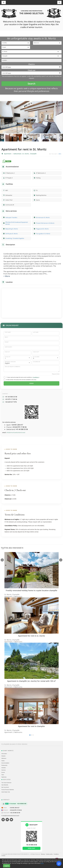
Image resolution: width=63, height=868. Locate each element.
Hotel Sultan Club (6, 792)
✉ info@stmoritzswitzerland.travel (10, 816)
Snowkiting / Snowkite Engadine (15, 238)
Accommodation (5, 763)
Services (4, 770)
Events (3, 772)
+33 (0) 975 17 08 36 (16, 810)
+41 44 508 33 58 (15, 813)
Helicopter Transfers (11, 217)
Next (61, 138)
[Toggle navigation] (59, 2)
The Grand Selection (6, 783)
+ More (7, 276)
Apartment (8, 154)
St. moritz (26, 154)
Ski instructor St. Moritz (43, 217)
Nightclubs (4, 777)
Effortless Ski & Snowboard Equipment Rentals (17, 223)
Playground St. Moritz (42, 229)
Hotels (3, 761)
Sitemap (43, 854)
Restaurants (4, 765)
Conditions (36, 377)
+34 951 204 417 (15, 808)
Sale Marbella (5, 785)
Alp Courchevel (5, 787)
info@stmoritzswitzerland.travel (16, 432)
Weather (3, 756)
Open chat (31, 848)
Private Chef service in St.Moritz (45, 223)
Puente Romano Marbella (8, 790)
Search (31, 84)
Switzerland (18, 154)
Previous (2, 138)
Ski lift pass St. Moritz (12, 234)
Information (4, 754)
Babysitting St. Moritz (12, 229)
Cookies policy (49, 854)
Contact (3, 856)
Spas (3, 775)
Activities (4, 768)
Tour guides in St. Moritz (43, 234)
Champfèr (33, 154)
